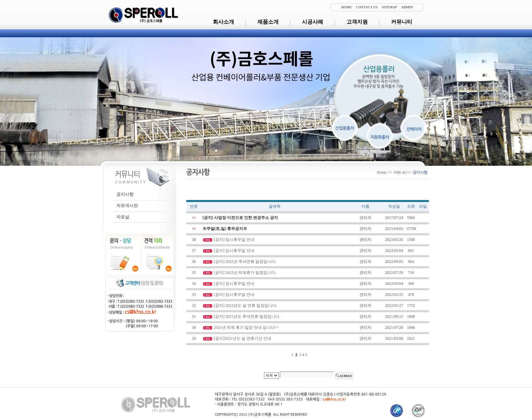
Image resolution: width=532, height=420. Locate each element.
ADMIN (407, 7)
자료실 (123, 217)
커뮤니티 (402, 22)
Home (382, 172)
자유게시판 (127, 206)
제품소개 (268, 22)
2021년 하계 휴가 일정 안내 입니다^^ (246, 327)
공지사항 (125, 194)
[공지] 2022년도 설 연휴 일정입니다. (246, 306)
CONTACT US (367, 7)
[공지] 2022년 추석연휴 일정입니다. (245, 262)
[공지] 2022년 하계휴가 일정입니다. (245, 273)
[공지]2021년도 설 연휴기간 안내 (243, 338)
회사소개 (223, 22)
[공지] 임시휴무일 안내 (234, 240)
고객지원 (357, 22)
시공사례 (313, 22)
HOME (346, 7)
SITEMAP (389, 7)
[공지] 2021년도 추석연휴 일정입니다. (247, 316)
